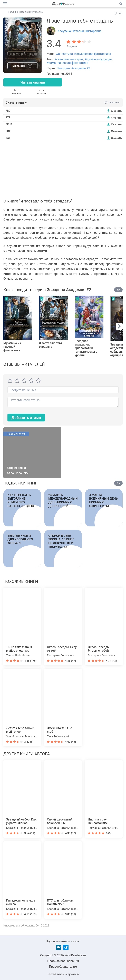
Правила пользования (63, 961)
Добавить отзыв (26, 418)
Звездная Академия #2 (73, 68)
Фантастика (64, 54)
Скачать (116, 111)
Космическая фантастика (93, 54)
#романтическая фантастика (67, 63)
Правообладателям (63, 966)
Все (118, 290)
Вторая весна (16, 468)
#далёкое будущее (98, 59)
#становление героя (69, 59)
